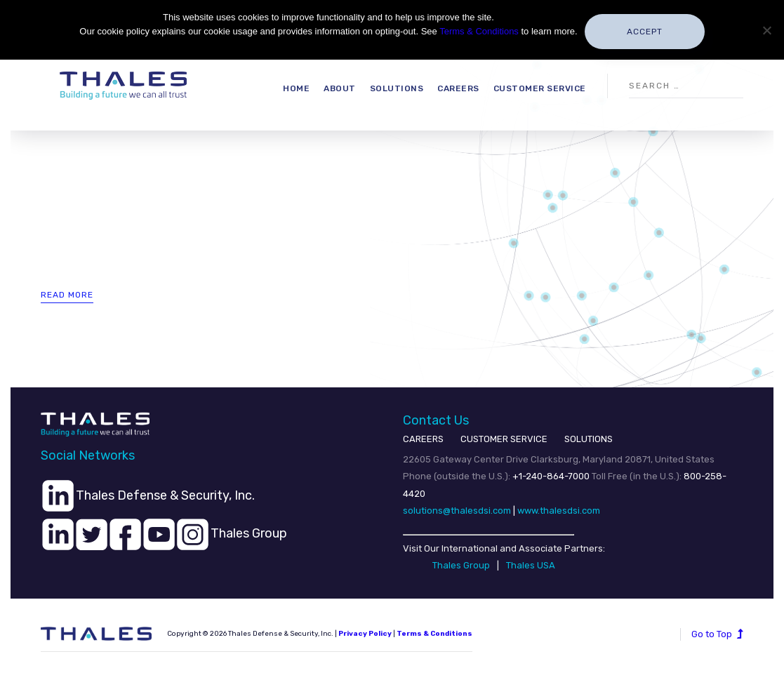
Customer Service (540, 88)
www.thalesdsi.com (559, 511)
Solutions (397, 88)
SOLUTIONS (589, 439)
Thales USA (531, 565)
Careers (458, 88)
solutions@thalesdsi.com (457, 511)
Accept (645, 32)
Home (296, 88)
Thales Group (461, 565)
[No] (766, 30)
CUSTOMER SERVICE (504, 439)
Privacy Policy (365, 634)
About (340, 88)
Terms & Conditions (479, 31)
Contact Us (436, 420)
